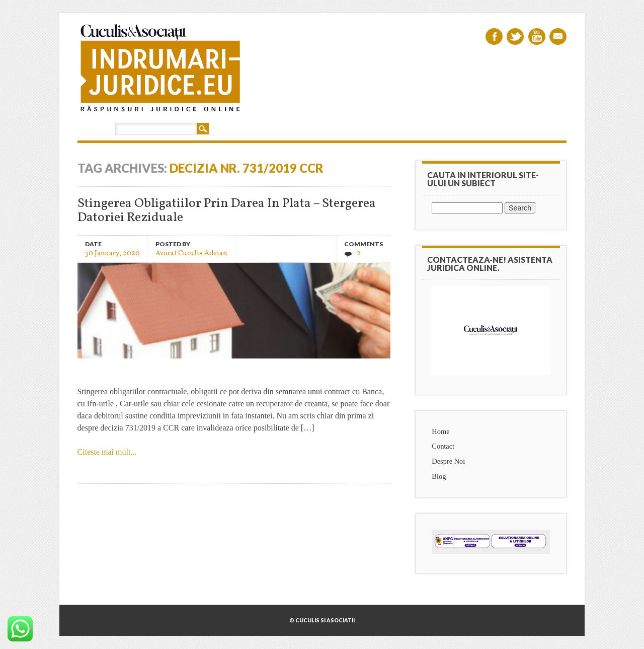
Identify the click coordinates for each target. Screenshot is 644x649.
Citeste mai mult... (107, 452)
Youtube (537, 37)
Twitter (515, 37)
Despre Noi (448, 461)
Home (440, 431)
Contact (443, 446)
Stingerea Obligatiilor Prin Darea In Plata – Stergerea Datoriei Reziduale (227, 211)
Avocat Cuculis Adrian (191, 253)
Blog (439, 476)
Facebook (494, 37)
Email (558, 37)
